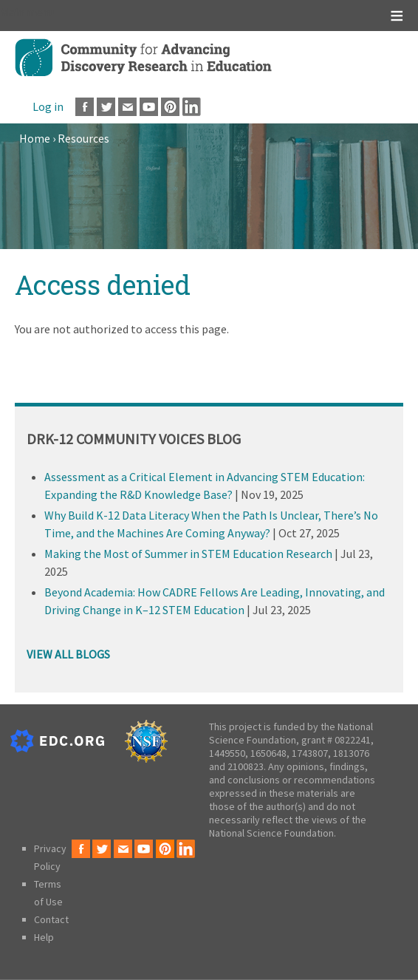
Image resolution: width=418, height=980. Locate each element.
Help (44, 937)
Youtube (149, 107)
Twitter (106, 107)
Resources (83, 138)
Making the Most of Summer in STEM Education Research (188, 554)
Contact (51, 919)
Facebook (85, 107)
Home (35, 138)
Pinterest (170, 107)
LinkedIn (192, 107)
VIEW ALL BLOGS (68, 654)
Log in (48, 106)
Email (127, 107)
